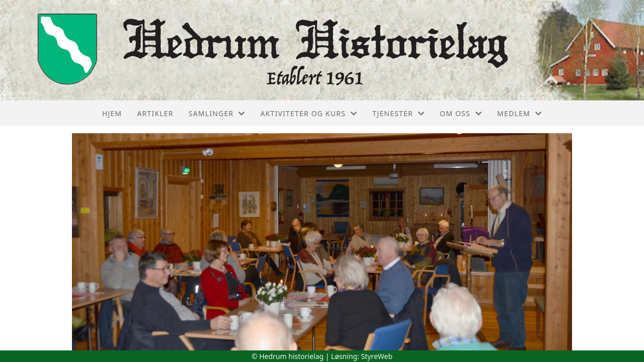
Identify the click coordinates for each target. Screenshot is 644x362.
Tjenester (398, 113)
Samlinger (217, 113)
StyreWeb (377, 356)
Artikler (155, 113)
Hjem (112, 113)
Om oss (461, 113)
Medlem (519, 113)
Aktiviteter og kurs (309, 113)
